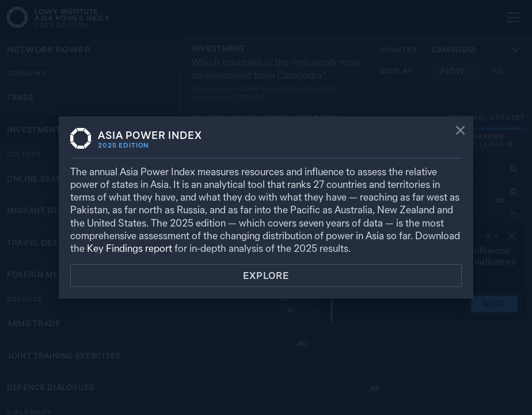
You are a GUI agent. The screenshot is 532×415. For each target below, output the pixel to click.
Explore (266, 276)
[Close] (460, 131)
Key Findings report (130, 248)
